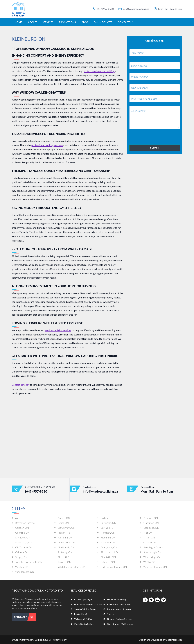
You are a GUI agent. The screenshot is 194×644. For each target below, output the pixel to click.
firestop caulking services (120, 619)
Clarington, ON (151, 523)
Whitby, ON (150, 562)
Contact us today (21, 385)
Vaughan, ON (22, 567)
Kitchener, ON (23, 537)
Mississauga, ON (24, 542)
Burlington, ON (108, 523)
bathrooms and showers (119, 609)
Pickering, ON (65, 552)
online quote (103, 22)
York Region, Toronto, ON (114, 567)
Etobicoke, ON (151, 528)
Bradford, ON (151, 518)
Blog (85, 22)
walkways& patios (83, 619)
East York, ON (108, 528)
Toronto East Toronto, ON (29, 562)
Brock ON (63, 523)
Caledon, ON (22, 528)
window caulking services (58, 330)
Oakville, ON (150, 542)
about (32, 22)
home (18, 22)
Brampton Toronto (25, 523)
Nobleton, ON (108, 542)
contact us (126, 22)
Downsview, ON (67, 528)
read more (25, 617)
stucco (111, 614)
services (48, 22)
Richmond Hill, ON (110, 552)
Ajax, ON (20, 518)
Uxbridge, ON (108, 562)
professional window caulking (99, 71)
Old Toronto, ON (24, 547)
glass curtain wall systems (120, 624)
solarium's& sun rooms (85, 609)
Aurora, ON (64, 518)
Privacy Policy (59, 640)
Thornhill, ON (65, 557)
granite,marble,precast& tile (88, 604)
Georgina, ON (22, 533)
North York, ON (66, 547)
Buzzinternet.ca (174, 640)
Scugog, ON (21, 557)
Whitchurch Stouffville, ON (72, 567)
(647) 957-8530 (103, 9)
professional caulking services (47, 145)
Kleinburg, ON (65, 537)
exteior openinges (83, 599)
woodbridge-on (152, 557)
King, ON (148, 533)
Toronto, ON (65, 562)
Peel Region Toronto (154, 547)
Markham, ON (108, 537)
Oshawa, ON (22, 552)
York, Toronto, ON (25, 572)
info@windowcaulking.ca (134, 9)
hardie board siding (117, 599)
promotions (67, 22)
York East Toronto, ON (155, 567)
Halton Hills (64, 533)
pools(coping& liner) (84, 624)
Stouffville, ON (108, 557)
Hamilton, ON (108, 533)
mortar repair (81, 614)
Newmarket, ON (67, 542)
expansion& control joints (120, 604)
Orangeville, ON (109, 547)
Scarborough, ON (152, 552)
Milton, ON (149, 537)
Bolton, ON (107, 518)
